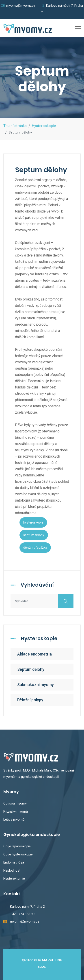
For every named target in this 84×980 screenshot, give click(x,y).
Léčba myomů (14, 820)
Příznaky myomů (16, 811)
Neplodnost (12, 870)
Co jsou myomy (15, 803)
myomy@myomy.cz (18, 6)
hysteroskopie (33, 522)
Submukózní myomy (36, 685)
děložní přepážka (35, 548)
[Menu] (78, 28)
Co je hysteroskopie (18, 854)
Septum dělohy (31, 669)
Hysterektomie (14, 879)
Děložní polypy (30, 700)
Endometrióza (14, 862)
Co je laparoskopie (17, 846)
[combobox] (42, 601)
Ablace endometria (34, 654)
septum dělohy (34, 535)
